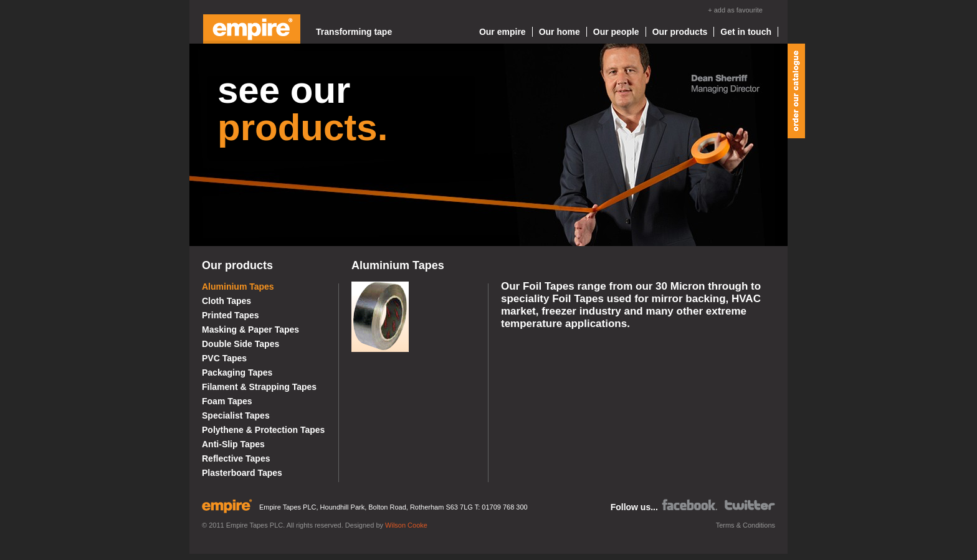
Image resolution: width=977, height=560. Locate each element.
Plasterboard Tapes (242, 473)
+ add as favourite (735, 10)
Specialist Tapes (236, 415)
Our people (616, 32)
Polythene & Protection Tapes (263, 430)
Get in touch (746, 32)
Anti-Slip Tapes (233, 444)
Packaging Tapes (237, 373)
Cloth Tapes (226, 301)
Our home (560, 32)
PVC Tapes (224, 358)
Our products (680, 32)
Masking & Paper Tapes (250, 330)
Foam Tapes (227, 401)
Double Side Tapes (241, 344)
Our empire (503, 32)
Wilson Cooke (406, 525)
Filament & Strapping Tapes (259, 387)
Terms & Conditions (746, 525)
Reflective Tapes (236, 458)
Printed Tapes (231, 315)
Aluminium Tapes (238, 287)
